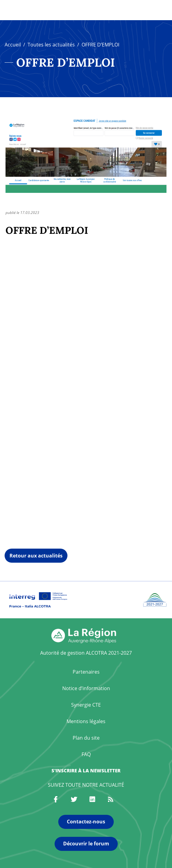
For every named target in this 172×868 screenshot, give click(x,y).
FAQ (86, 754)
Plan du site (86, 738)
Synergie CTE (86, 705)
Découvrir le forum (86, 844)
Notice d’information (86, 688)
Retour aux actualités (36, 556)
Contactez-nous (86, 822)
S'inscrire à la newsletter (86, 771)
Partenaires (86, 672)
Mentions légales (86, 721)
